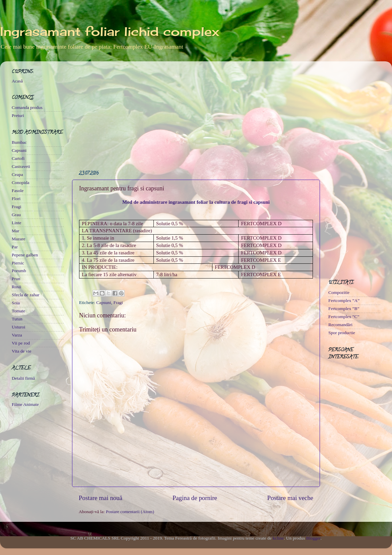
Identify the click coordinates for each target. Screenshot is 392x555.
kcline (278, 538)
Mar (16, 231)
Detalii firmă (23, 378)
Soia (16, 303)
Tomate (18, 311)
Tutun (17, 319)
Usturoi (19, 327)
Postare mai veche (290, 498)
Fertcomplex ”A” (344, 300)
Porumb (19, 271)
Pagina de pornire (195, 498)
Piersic (18, 263)
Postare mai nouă (101, 498)
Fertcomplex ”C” (344, 317)
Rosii (17, 287)
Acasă (17, 81)
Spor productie (342, 333)
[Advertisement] (196, 113)
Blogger (313, 538)
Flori (16, 199)
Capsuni (104, 302)
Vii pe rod (21, 343)
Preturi (18, 115)
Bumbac (19, 142)
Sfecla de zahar (25, 295)
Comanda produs (27, 107)
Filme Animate (25, 404)
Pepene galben (25, 255)
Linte (17, 223)
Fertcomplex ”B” (344, 309)
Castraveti (21, 166)
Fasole (18, 191)
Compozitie (339, 292)
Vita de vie (21, 351)
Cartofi (18, 158)
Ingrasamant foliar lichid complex (110, 32)
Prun (16, 279)
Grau (16, 215)
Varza (17, 335)
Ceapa (17, 174)
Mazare (18, 239)
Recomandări (340, 325)
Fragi (118, 302)
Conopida (21, 182)
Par (15, 247)
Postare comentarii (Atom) (130, 512)
